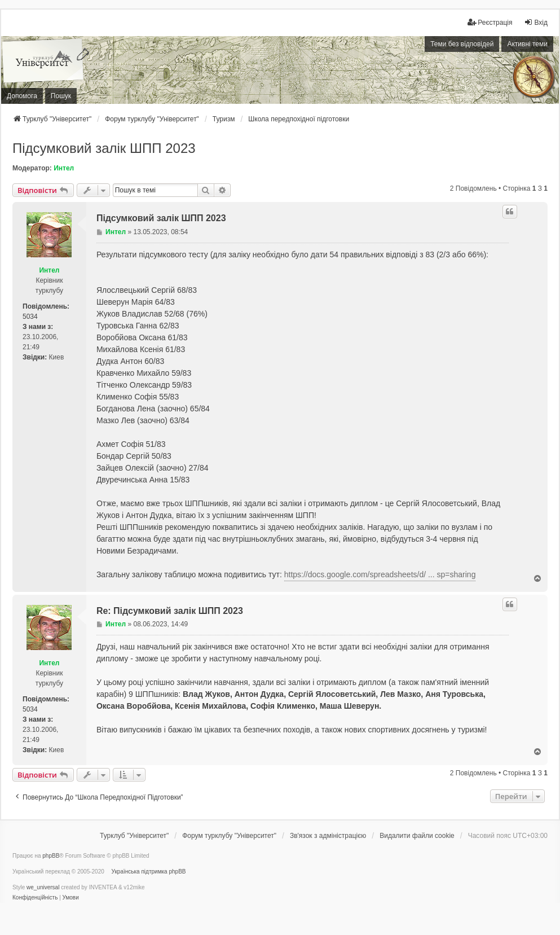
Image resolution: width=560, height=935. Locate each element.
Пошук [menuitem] (61, 96)
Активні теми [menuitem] (527, 44)
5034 (30, 317)
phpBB (51, 856)
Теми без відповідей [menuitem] (462, 44)
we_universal (43, 887)
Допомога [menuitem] (22, 96)
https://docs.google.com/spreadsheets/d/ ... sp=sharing (380, 574)
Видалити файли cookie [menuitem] (417, 836)
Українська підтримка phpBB (149, 872)
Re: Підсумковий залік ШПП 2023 (170, 611)
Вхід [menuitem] (536, 22)
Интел (64, 168)
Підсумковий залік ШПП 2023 (104, 148)
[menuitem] (490, 23)
